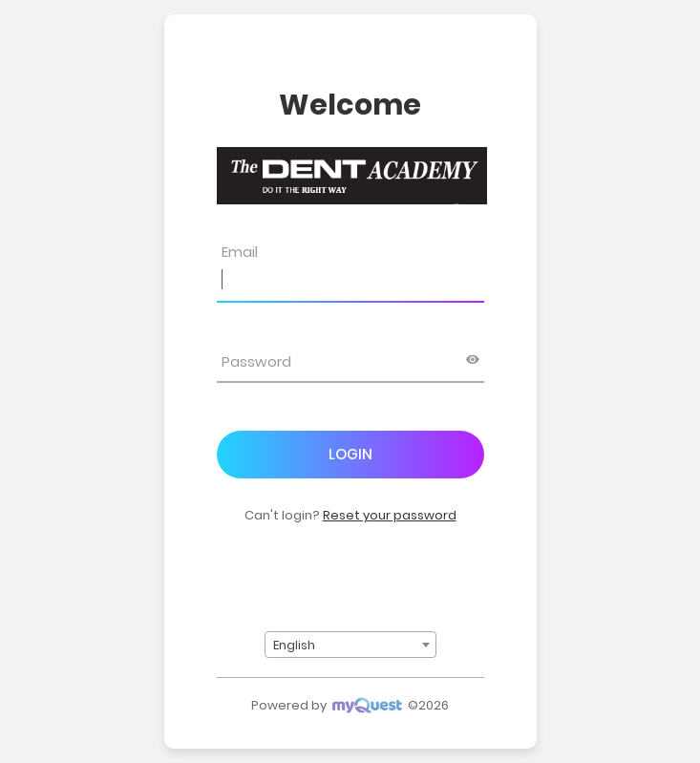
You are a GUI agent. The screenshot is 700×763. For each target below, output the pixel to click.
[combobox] (350, 645)
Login (350, 454)
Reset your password (390, 515)
